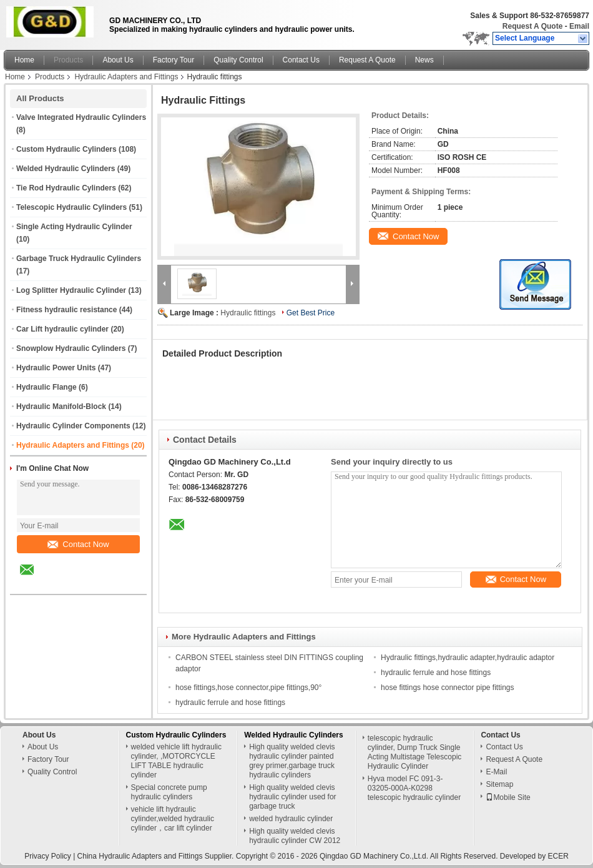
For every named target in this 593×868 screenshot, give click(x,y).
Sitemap (499, 784)
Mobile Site (508, 797)
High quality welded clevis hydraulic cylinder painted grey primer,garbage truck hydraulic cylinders (292, 761)
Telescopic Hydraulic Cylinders (71, 207)
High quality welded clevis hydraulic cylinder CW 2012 (295, 836)
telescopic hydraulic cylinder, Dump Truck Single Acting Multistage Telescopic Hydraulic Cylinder (415, 752)
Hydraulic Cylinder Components (73, 426)
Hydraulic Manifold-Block (61, 407)
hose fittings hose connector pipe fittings (447, 688)
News (424, 60)
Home (24, 60)
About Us (118, 60)
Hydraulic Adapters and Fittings (126, 77)
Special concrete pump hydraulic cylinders (169, 792)
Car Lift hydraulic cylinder (62, 329)
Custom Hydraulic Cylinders (66, 149)
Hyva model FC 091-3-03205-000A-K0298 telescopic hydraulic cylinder (414, 788)
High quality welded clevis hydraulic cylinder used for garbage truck (292, 797)
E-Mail (496, 772)
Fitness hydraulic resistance (66, 310)
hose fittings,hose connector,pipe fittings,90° (248, 688)
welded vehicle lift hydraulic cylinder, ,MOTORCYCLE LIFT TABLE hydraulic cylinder (176, 761)
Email (579, 26)
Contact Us (301, 60)
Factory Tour (174, 60)
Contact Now (78, 544)
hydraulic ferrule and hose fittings (436, 673)
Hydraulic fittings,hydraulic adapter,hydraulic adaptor (468, 658)
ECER (558, 856)
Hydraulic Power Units (56, 368)
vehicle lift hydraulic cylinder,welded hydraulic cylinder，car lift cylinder (173, 819)
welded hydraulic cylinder (291, 819)
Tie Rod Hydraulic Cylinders (66, 188)
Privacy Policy (48, 856)
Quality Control (238, 60)
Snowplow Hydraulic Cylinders (71, 348)
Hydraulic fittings (248, 313)
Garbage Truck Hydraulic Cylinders (79, 259)
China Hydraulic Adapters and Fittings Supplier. (157, 856)
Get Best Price (311, 313)
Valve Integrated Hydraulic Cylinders (81, 117)
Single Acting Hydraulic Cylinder (74, 227)
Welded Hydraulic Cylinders (66, 169)
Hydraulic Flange (47, 387)
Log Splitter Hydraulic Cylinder (71, 290)
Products (68, 60)
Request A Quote (532, 26)
